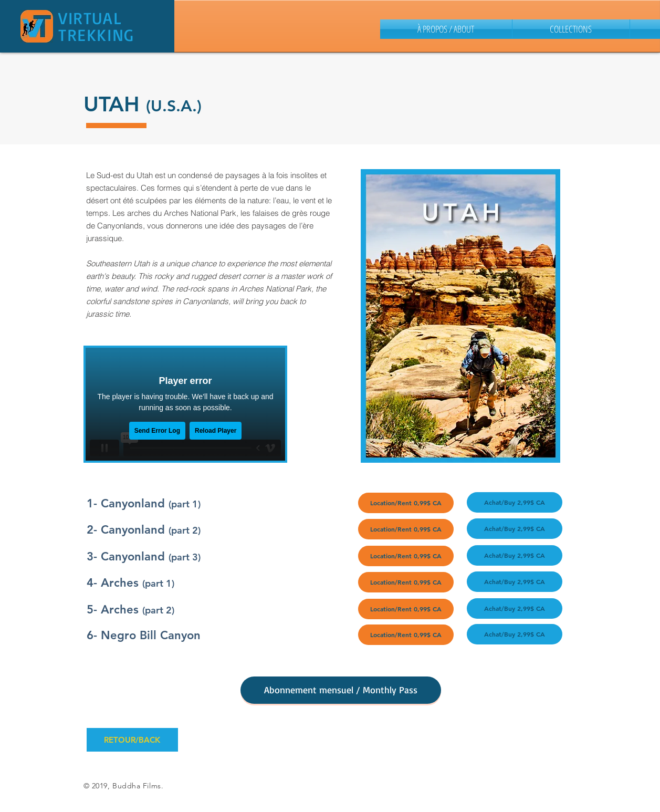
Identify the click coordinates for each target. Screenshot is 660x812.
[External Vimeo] (185, 404)
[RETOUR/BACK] (132, 740)
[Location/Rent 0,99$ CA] (406, 503)
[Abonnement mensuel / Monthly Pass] (341, 690)
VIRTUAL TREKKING (96, 26)
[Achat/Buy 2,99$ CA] (515, 502)
